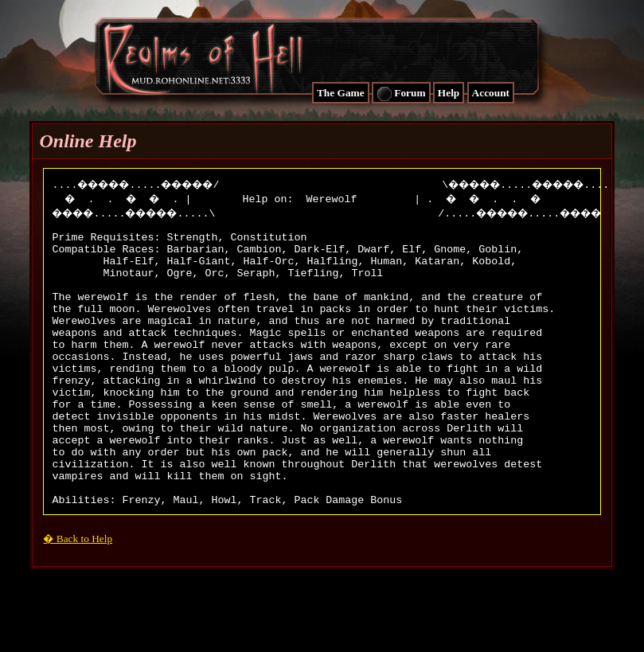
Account (491, 93)
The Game (341, 93)
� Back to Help (78, 596)
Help (449, 93)
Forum (401, 94)
